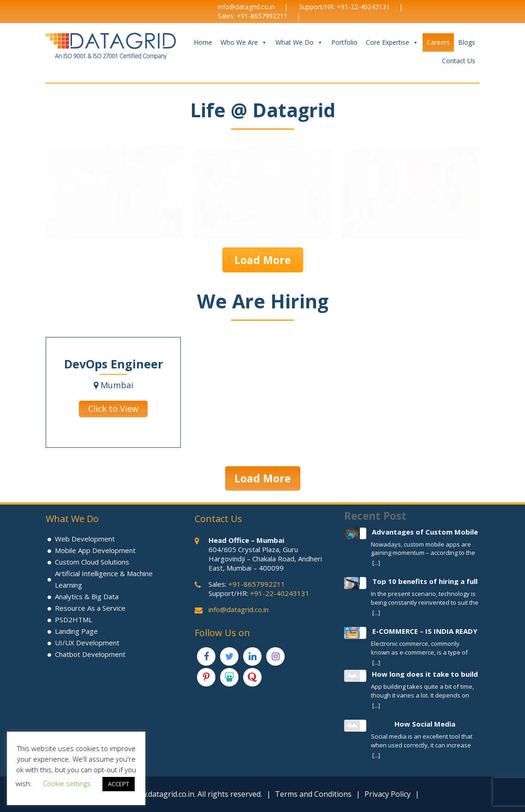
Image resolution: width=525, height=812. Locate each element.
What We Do (299, 42)
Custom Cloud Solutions (92, 562)
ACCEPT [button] (119, 784)
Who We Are (244, 42)
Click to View (113, 409)
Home (203, 42)
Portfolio (344, 42)
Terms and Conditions (313, 794)
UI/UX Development (87, 643)
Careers (438, 42)
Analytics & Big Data (87, 596)
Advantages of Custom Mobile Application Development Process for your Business (425, 532)
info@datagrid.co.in (246, 7)
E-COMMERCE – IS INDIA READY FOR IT (425, 631)
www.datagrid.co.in (162, 794)
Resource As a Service (90, 608)
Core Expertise (392, 42)
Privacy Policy (388, 794)
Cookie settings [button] (67, 783)
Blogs (467, 42)
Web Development (85, 539)
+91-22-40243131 (363, 7)
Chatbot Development (90, 654)
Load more (263, 260)
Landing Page (76, 631)
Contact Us (459, 61)
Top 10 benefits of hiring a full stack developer (425, 581)
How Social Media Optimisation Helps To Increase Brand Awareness (425, 724)
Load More (263, 478)
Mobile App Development (95, 550)
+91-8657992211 (262, 16)
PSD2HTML (74, 620)
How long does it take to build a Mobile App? (425, 674)
